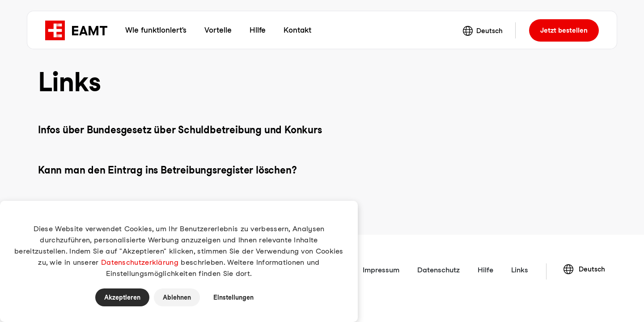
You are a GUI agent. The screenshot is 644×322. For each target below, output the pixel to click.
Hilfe (258, 30)
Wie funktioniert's (156, 30)
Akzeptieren (122, 297)
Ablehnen (177, 297)
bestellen (564, 30)
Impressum (381, 270)
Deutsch (483, 31)
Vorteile (218, 30)
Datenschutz (439, 270)
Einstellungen (233, 297)
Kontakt (297, 30)
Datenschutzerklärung (140, 262)
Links (520, 270)
